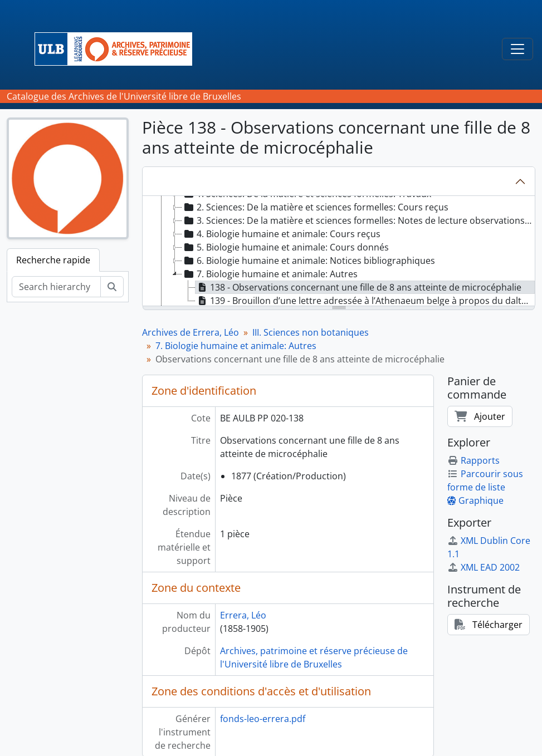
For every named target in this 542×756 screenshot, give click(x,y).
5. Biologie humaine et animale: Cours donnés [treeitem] (285, 247)
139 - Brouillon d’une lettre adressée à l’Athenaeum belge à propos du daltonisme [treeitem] (365, 301)
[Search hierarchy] (56, 287)
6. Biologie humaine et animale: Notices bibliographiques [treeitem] (309, 261)
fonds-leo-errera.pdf (263, 719)
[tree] (339, 252)
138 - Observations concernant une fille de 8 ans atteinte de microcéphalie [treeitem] (358, 287)
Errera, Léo (243, 615)
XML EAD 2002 (484, 567)
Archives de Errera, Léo (191, 332)
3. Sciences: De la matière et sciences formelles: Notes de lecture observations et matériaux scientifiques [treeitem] (358, 220)
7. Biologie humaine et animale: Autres (236, 346)
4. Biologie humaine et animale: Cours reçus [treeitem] (281, 234)
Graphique (475, 500)
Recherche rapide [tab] (53, 260)
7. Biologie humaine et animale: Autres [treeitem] (270, 274)
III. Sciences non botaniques (311, 332)
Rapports (473, 460)
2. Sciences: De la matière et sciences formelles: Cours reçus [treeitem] (315, 207)
